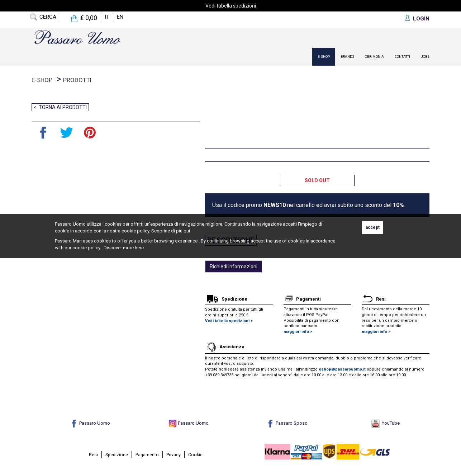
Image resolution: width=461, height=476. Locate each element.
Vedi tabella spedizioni (231, 6)
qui (187, 231)
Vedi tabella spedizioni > (229, 321)
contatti (402, 56)
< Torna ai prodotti (60, 107)
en (120, 17)
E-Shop (324, 56)
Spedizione (117, 455)
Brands (347, 56)
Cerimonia (374, 56)
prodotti (77, 80)
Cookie (195, 455)
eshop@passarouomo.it (342, 369)
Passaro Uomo (90, 423)
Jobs (425, 56)
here (139, 248)
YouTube (386, 423)
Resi (93, 455)
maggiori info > (298, 332)
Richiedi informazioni (234, 267)
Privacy (174, 455)
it (107, 17)
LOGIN (421, 19)
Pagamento (147, 455)
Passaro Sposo (287, 423)
